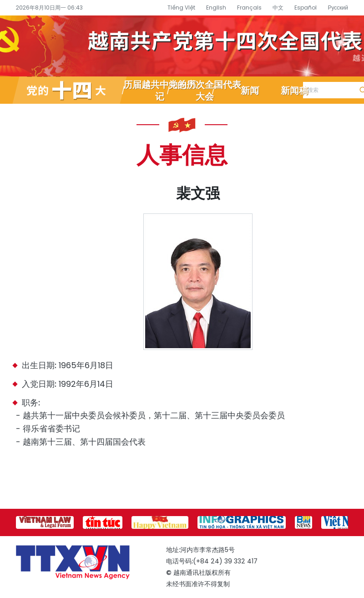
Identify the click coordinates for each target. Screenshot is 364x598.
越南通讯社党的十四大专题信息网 (182, 46)
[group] (45, 522)
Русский (338, 8)
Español (306, 8)
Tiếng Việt (181, 8)
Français (249, 8)
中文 (278, 8)
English (216, 8)
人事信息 (182, 154)
